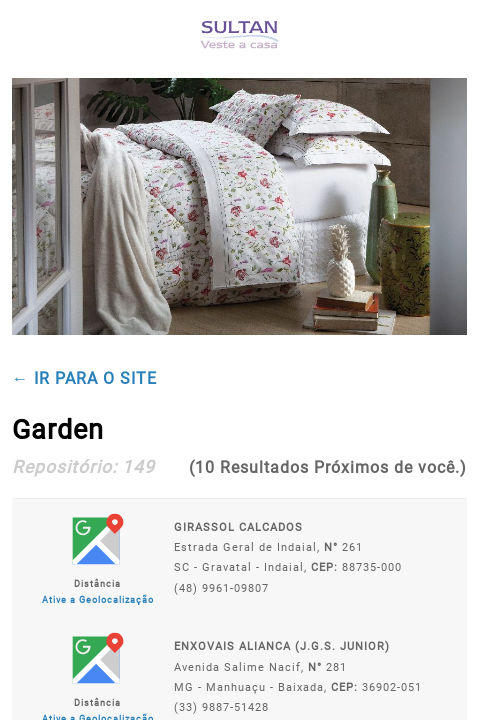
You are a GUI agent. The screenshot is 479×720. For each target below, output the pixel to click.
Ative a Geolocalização (98, 600)
